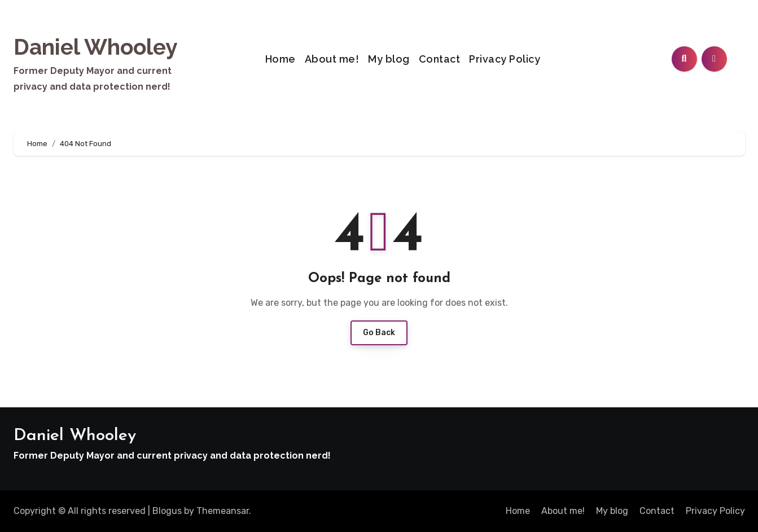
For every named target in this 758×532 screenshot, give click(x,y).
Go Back (379, 333)
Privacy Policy (505, 59)
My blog (389, 59)
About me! (332, 59)
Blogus (167, 511)
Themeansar (223, 511)
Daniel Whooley (95, 47)
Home (281, 59)
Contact (440, 59)
